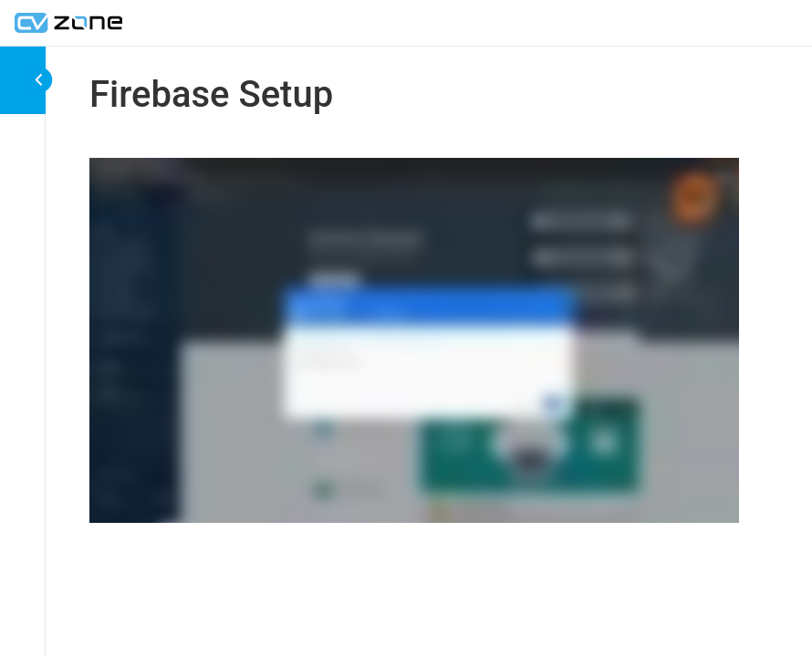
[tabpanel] (414, 344)
